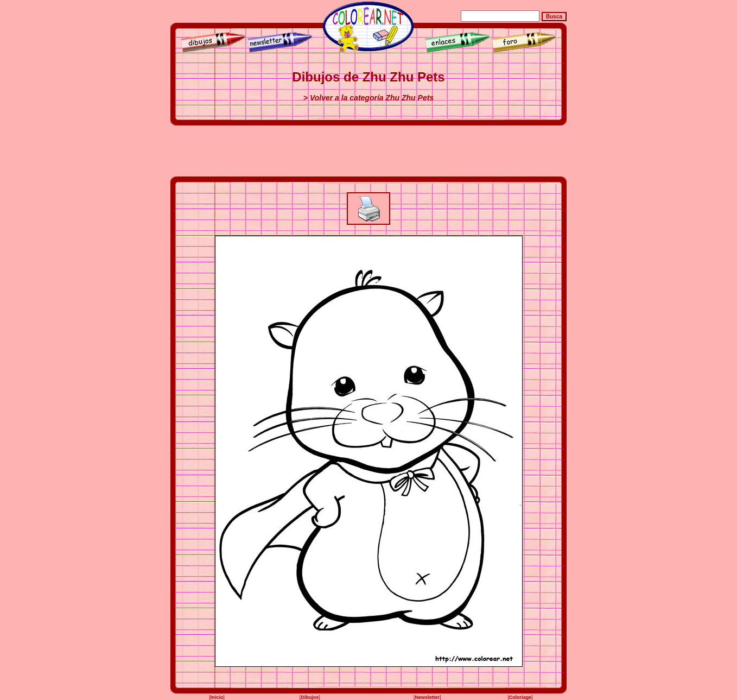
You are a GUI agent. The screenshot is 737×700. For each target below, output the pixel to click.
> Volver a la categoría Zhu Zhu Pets (368, 98)
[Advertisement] (368, 151)
